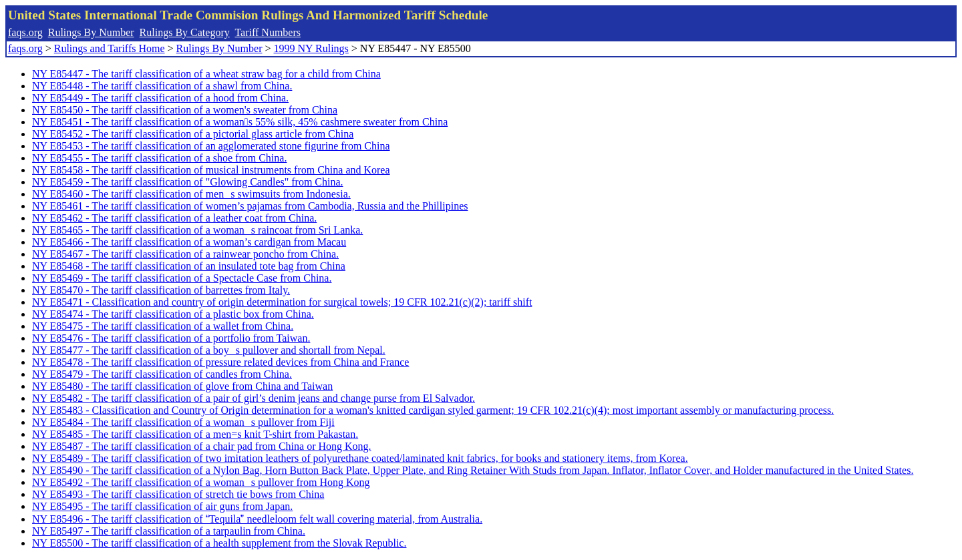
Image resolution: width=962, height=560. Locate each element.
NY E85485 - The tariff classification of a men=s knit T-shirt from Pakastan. (195, 434)
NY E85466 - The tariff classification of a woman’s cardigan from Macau (189, 242)
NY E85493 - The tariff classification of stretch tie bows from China (178, 494)
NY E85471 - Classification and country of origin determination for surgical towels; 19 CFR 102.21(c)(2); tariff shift (282, 302)
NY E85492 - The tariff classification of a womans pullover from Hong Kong (201, 482)
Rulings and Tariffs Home (110, 48)
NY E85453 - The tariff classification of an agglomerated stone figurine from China (211, 146)
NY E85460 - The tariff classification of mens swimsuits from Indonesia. (191, 194)
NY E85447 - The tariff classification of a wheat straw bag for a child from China (206, 74)
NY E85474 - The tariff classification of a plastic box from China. (173, 314)
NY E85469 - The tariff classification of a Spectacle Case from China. (182, 278)
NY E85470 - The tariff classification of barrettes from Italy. (161, 290)
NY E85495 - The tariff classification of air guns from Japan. (162, 506)
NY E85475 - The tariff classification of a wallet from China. (163, 326)
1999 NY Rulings (311, 48)
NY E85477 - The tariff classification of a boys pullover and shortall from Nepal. (209, 350)
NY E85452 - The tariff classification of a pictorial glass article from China (193, 134)
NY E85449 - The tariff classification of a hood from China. (160, 98)
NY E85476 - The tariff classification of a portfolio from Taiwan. (171, 338)
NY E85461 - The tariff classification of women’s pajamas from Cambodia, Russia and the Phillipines (250, 206)
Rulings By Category (185, 32)
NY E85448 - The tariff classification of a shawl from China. (162, 86)
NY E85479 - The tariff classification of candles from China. (162, 374)
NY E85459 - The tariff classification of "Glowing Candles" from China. (188, 182)
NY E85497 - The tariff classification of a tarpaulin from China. (169, 531)
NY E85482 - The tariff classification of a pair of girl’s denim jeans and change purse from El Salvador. (254, 398)
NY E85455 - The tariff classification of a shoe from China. (159, 158)
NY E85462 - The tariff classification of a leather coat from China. (174, 218)
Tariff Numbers (268, 32)
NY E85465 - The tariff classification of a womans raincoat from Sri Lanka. (197, 230)
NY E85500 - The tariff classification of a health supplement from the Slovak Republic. (219, 543)
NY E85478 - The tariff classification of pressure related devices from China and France (220, 362)
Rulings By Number (91, 32)
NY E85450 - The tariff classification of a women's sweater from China (185, 110)
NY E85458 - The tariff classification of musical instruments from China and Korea (211, 170)
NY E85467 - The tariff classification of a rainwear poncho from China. (185, 254)
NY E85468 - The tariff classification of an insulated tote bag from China (189, 266)
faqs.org (25, 32)
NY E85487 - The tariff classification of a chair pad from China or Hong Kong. (202, 446)
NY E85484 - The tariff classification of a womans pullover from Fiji (183, 422)
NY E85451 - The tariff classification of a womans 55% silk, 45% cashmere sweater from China (240, 122)
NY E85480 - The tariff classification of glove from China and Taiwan (182, 386)
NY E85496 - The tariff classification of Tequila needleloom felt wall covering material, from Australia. (257, 519)
